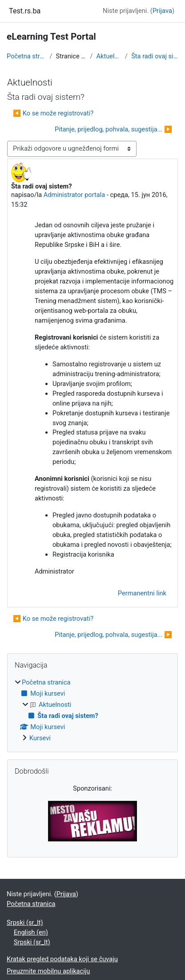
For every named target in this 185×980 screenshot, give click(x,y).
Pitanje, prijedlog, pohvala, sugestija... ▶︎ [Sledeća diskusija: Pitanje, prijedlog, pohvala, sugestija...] (113, 129)
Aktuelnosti (109, 56)
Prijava (162, 11)
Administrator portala (74, 195)
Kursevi (40, 738)
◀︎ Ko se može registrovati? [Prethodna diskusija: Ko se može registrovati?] (53, 113)
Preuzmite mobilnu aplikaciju (48, 971)
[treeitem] (92, 711)
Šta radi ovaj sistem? (155, 56)
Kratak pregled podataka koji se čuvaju (62, 959)
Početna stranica (26, 56)
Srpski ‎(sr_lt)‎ (25, 923)
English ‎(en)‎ (31, 932)
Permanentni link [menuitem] (142, 593)
